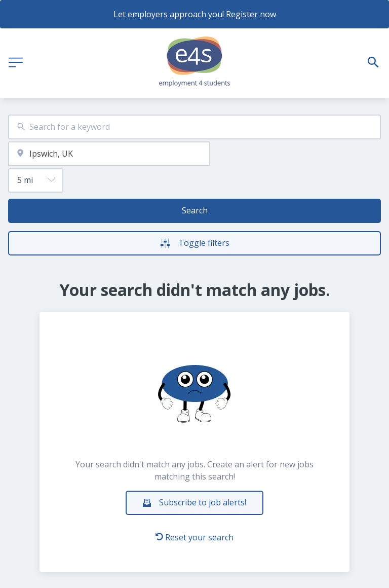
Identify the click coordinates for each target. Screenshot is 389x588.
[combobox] (194, 127)
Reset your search (194, 537)
